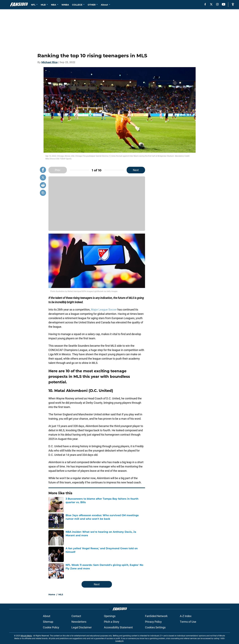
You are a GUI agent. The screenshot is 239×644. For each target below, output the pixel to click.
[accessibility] (233, 4)
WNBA (65, 5)
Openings (110, 616)
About (47, 616)
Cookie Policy (51, 627)
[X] (211, 4)
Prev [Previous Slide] (58, 170)
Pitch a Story (112, 622)
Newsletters (79, 622)
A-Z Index (186, 616)
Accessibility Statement (118, 627)
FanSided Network (156, 616)
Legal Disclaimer (82, 627)
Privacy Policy (153, 622)
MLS (61, 594)
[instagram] (217, 4)
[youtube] (224, 4)
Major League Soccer (104, 309)
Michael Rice (50, 62)
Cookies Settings (155, 627)
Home (52, 594)
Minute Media (26, 636)
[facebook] (205, 4)
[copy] (43, 193)
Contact (76, 616)
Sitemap (48, 622)
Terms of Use (188, 622)
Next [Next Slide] (136, 170)
